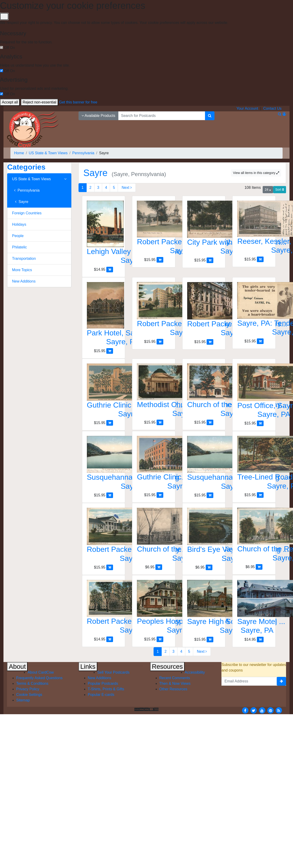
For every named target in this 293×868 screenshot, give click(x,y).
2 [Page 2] (90, 188)
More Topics (22, 270)
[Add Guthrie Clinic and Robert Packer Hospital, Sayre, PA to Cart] (110, 423)
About (17, 667)
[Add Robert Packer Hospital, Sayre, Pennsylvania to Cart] (160, 260)
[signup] (281, 681)
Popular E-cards (101, 695)
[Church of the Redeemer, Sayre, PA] (154, 536)
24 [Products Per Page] (268, 190)
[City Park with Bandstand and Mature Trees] (204, 229)
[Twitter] (254, 710)
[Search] (210, 116)
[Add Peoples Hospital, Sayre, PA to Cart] (160, 639)
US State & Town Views (39, 179)
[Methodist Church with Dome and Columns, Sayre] (154, 392)
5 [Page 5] (114, 188)
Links (88, 667)
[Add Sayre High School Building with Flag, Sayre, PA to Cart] (210, 639)
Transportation (24, 259)
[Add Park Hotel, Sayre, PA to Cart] (110, 351)
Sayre (20, 202)
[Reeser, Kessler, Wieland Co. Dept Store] (254, 229)
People (18, 236)
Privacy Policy (28, 689)
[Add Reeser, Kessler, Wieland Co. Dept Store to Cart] (260, 259)
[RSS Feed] (279, 710)
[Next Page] (127, 188)
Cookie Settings (29, 695)
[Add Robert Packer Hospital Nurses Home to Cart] (210, 342)
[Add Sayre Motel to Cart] (260, 639)
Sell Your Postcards (113, 672)
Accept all (10, 102)
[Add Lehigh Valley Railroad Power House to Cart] (110, 269)
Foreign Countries (27, 213)
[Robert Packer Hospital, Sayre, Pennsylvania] (154, 229)
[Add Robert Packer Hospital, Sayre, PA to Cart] (160, 342)
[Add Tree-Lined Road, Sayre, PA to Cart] (260, 495)
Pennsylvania (26, 190)
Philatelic (19, 247)
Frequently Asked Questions (39, 678)
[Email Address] (249, 681)
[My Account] (284, 114)
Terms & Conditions (32, 683)
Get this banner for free (78, 102)
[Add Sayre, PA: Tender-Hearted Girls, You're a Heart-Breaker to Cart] (260, 341)
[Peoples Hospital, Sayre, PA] (154, 608)
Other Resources (173, 689)
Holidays (19, 224)
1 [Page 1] (83, 188)
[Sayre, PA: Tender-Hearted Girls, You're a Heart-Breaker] (254, 310)
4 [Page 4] (106, 188)
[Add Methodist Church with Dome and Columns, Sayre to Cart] (160, 422)
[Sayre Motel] (254, 608)
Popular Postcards (103, 683)
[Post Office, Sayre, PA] (254, 392)
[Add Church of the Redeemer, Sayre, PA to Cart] (159, 567)
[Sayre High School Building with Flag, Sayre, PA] (204, 608)
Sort (280, 190)
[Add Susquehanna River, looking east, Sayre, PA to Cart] (110, 495)
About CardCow (41, 672)
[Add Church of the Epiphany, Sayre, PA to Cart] (210, 422)
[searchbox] (162, 116)
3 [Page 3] (98, 188)
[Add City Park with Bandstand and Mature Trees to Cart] (210, 260)
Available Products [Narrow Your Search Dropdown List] (98, 116)
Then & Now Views (175, 683)
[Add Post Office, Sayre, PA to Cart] (260, 423)
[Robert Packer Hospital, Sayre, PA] (154, 310)
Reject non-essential (39, 102)
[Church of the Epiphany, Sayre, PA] (204, 392)
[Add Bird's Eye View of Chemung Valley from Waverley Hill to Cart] (209, 567)
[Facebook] (245, 710)
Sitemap (23, 700)
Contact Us (272, 108)
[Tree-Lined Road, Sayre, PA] (254, 464)
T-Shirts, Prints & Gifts (106, 689)
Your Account (247, 108)
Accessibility (195, 672)
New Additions (24, 281)
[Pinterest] (271, 710)
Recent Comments (175, 678)
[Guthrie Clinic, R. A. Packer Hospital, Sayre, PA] (154, 464)
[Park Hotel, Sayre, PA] (104, 315)
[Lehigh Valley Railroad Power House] (104, 234)
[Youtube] (262, 710)
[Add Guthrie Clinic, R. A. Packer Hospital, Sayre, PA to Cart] (160, 495)
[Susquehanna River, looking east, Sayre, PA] (104, 464)
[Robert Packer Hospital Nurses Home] (204, 311)
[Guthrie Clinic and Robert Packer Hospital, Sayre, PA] (104, 392)
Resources (167, 667)
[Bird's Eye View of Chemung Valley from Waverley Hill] (204, 536)
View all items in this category (256, 173)
